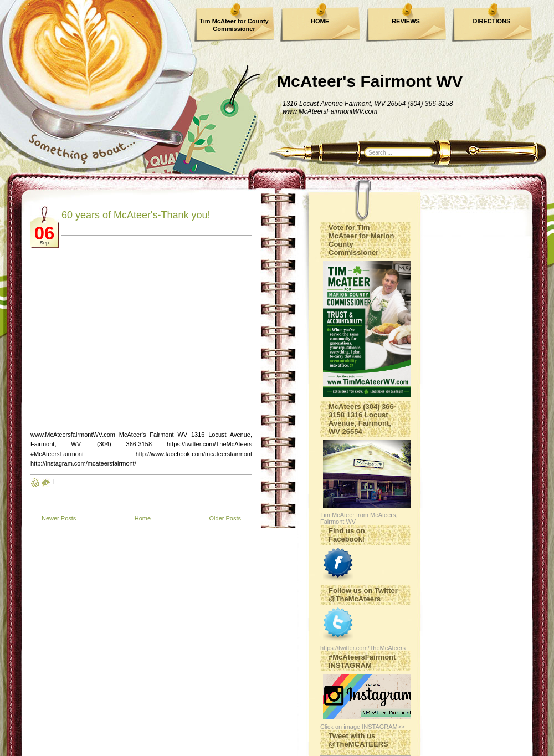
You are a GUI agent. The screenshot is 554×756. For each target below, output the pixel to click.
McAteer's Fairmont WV (370, 81)
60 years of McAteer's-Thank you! (136, 215)
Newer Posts (59, 518)
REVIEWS (406, 21)
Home (143, 518)
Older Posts (225, 518)
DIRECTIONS (492, 21)
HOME (320, 21)
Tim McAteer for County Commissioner (234, 25)
